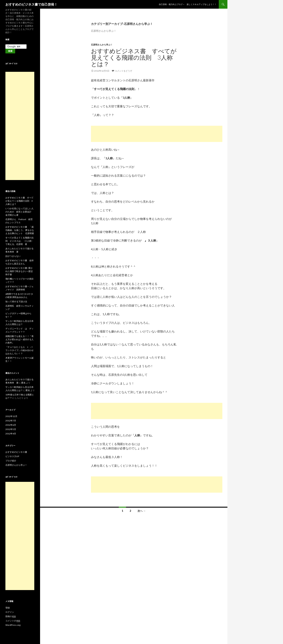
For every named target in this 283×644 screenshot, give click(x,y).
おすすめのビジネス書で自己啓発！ (31, 4)
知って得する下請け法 (16, 302)
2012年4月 (11, 434)
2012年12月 (11, 416)
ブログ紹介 (11, 461)
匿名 (23, 383)
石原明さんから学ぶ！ (102, 45)
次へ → (142, 511)
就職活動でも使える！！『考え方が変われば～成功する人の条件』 (19, 339)
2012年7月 (11, 421)
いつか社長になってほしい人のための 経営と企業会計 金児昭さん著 (19, 212)
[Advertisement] (157, 134)
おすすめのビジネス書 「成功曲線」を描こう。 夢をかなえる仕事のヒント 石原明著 (20, 230)
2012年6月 (11, 425)
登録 (8, 608)
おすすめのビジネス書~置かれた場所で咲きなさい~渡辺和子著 (19, 271)
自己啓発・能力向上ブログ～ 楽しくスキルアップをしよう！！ (188, 4)
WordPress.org (13, 625)
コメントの (13, 621)
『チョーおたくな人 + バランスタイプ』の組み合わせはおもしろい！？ (19, 350)
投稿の (11, 616)
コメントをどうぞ (123, 71)
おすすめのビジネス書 (16, 452)
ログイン (10, 612)
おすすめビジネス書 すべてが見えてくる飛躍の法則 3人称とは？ (134, 57)
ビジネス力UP (12, 456)
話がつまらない (13, 256)
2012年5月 (11, 429)
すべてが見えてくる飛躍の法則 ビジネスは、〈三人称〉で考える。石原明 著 (19, 241)
